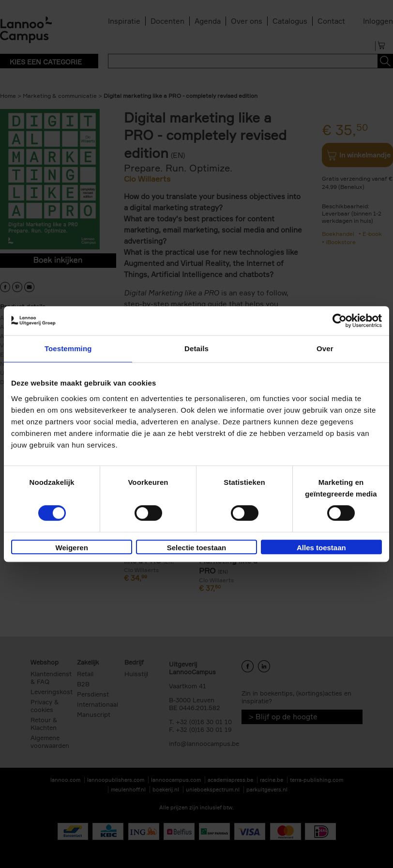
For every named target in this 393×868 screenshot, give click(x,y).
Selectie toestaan (197, 548)
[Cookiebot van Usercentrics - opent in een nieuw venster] (340, 321)
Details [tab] (196, 349)
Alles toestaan (321, 548)
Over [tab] (325, 349)
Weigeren (72, 548)
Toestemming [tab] (68, 349)
